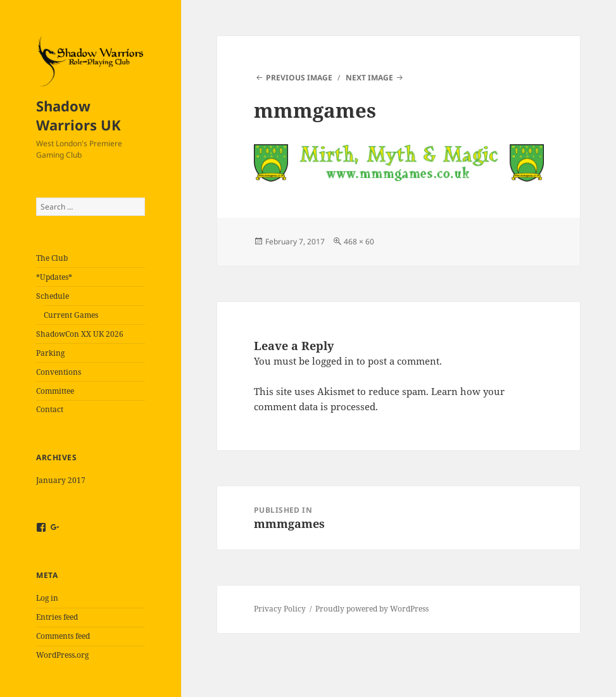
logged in (333, 361)
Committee (55, 391)
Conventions (59, 372)
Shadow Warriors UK (79, 115)
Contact (50, 409)
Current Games (71, 315)
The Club (52, 258)
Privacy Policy (280, 609)
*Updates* (54, 277)
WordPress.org (62, 655)
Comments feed (63, 636)
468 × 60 (359, 242)
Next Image (369, 78)
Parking (50, 353)
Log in (47, 598)
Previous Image (299, 78)
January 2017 (61, 480)
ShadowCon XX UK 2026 (80, 334)
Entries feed (57, 617)
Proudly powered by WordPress (372, 609)
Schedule (53, 296)
